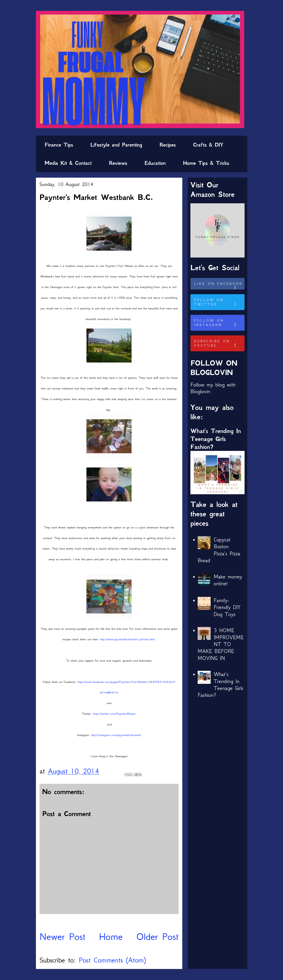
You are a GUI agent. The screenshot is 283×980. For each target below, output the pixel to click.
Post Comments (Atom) (112, 960)
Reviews (118, 163)
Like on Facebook (219, 286)
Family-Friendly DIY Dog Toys (227, 607)
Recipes (168, 145)
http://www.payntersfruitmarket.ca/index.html (127, 639)
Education (155, 163)
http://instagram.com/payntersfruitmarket (116, 735)
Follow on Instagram (219, 323)
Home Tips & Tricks (206, 163)
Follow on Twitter (219, 302)
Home (111, 937)
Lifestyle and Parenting (116, 145)
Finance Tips (59, 145)
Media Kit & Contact (68, 163)
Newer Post (63, 937)
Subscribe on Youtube (219, 343)
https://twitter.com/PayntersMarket (114, 714)
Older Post (157, 937)
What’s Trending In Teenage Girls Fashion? (216, 439)
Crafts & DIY (208, 145)
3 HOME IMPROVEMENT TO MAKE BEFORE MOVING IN (221, 644)
